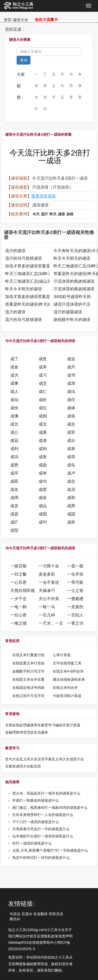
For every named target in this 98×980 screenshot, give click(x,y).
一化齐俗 (75, 574)
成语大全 (77, 759)
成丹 (71, 367)
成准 (43, 441)
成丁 (14, 359)
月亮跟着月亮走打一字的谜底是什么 (41, 829)
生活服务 (41, 732)
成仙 (14, 400)
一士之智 (75, 591)
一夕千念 (18, 599)
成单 (43, 473)
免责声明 (66, 936)
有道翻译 (40, 914)
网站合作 (23, 936)
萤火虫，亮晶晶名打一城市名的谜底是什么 (46, 793)
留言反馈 (37, 936)
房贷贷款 (27, 732)
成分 (71, 441)
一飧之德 (18, 623)
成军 (71, 432)
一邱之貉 (18, 574)
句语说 (15, 914)
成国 (71, 514)
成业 (71, 359)
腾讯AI (15, 919)
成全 (71, 424)
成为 (14, 375)
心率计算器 (62, 655)
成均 (43, 522)
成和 (71, 498)
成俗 (71, 416)
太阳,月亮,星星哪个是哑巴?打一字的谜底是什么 (50, 850)
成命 (43, 498)
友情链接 (36, 942)
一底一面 (75, 566)
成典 (43, 432)
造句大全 (12, 759)
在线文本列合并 (65, 688)
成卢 (71, 473)
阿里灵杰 (56, 914)
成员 (71, 489)
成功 (14, 457)
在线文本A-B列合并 (68, 671)
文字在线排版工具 (67, 663)
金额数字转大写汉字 (28, 671)
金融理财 (12, 732)
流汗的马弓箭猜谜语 (24, 258)
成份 (14, 408)
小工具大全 (56, 930)
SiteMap (15, 942)
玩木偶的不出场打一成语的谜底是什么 (43, 836)
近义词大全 (28, 759)
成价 (43, 400)
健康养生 (34, 725)
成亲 (71, 383)
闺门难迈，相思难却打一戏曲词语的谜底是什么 (50, 808)
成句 (43, 481)
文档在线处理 (16, 725)
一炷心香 (18, 615)
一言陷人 (75, 615)
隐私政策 (51, 936)
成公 (14, 432)
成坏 (71, 522)
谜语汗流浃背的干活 (72, 304)
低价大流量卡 (46, 20)
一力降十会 (49, 566)
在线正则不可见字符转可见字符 (28, 696)
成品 (43, 506)
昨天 (53, 214)
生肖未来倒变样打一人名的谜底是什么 (43, 815)
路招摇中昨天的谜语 (72, 320)
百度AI (27, 914)
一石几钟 (47, 615)
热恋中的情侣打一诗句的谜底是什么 (41, 858)
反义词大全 (61, 759)
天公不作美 (49, 599)
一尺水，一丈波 (53, 623)
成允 (14, 424)
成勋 (43, 465)
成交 (43, 383)
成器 (14, 514)
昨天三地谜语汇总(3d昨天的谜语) (35, 274)
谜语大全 (20, 20)
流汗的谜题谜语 (68, 312)
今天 (36, 214)
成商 (71, 506)
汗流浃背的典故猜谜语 (74, 281)
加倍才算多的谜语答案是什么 (32, 266)
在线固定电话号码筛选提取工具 (28, 688)
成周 (14, 498)
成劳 (71, 457)
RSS (25, 942)
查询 (24, 60)
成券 (71, 449)
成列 (14, 449)
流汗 (45, 214)
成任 (71, 400)
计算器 (75, 725)
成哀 (14, 506)
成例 (43, 416)
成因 (43, 514)
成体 (71, 408)
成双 (14, 481)
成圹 (14, 522)
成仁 (43, 392)
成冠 (14, 441)
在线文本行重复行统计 (28, 655)
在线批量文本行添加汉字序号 (28, 663)
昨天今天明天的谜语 (72, 258)
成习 (43, 375)
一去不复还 (49, 582)
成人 (14, 392)
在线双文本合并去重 (28, 679)
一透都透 (75, 599)
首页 (8, 20)
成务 (43, 457)
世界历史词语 (43, 196)
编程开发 (62, 725)
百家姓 (10, 766)
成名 (14, 489)
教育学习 (48, 725)
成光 (43, 424)
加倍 (70, 214)
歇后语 (36, 766)
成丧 (14, 367)
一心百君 (18, 582)
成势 (14, 465)
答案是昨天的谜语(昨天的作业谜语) (37, 304)
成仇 (71, 392)
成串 (43, 367)
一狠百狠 (18, 566)
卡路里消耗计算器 (67, 696)
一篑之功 (75, 623)
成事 (14, 383)
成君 (43, 489)
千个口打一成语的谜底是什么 (36, 822)
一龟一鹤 (18, 607)
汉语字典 (45, 759)
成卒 (14, 473)
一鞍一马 (47, 607)
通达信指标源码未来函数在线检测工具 (69, 680)
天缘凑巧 (47, 591)
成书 (71, 375)
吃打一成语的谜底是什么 (32, 843)
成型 (14, 530)
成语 (61, 214)
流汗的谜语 (15, 251)
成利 (43, 449)
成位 (43, 408)
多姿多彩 (47, 574)
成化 (71, 465)
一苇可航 (75, 582)
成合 (71, 481)
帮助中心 (50, 942)
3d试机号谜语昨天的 (72, 297)
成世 (43, 359)
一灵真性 (75, 607)
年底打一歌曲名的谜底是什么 (36, 800)
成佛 (14, 416)
